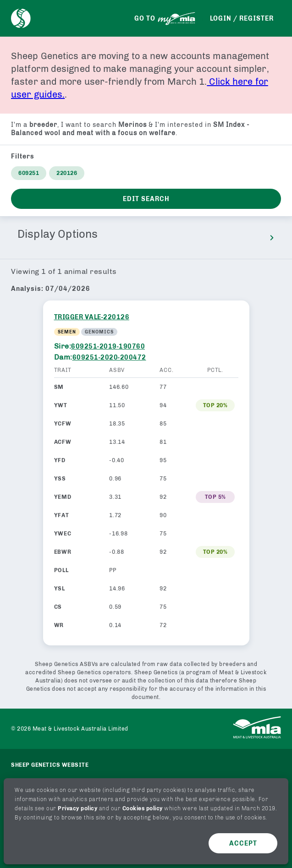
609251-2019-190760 (108, 347)
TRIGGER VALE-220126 (92, 317)
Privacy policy (77, 808)
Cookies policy (143, 808)
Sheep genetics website (50, 765)
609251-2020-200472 (109, 358)
